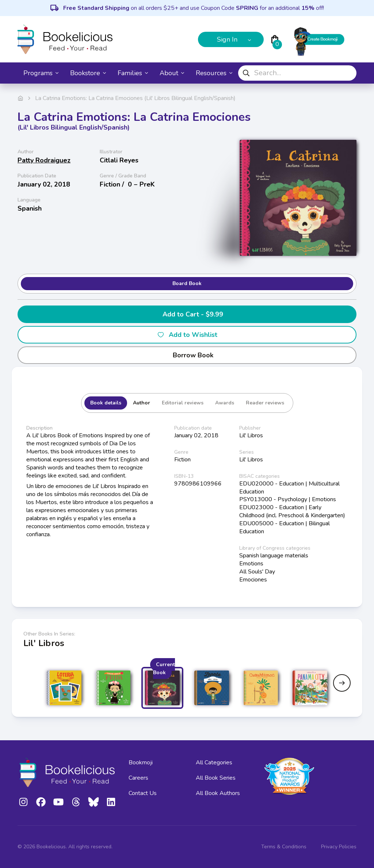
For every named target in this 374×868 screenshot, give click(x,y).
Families (133, 73)
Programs (41, 73)
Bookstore (88, 73)
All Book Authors (218, 793)
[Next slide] (342, 683)
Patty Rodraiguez (44, 160)
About (172, 73)
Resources (214, 73)
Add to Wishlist (187, 335)
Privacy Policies (339, 847)
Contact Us (143, 793)
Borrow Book (187, 355)
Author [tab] (142, 403)
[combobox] (297, 73)
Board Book (187, 283)
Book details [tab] (106, 403)
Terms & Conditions (284, 847)
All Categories (214, 763)
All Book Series (216, 778)
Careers (138, 778)
